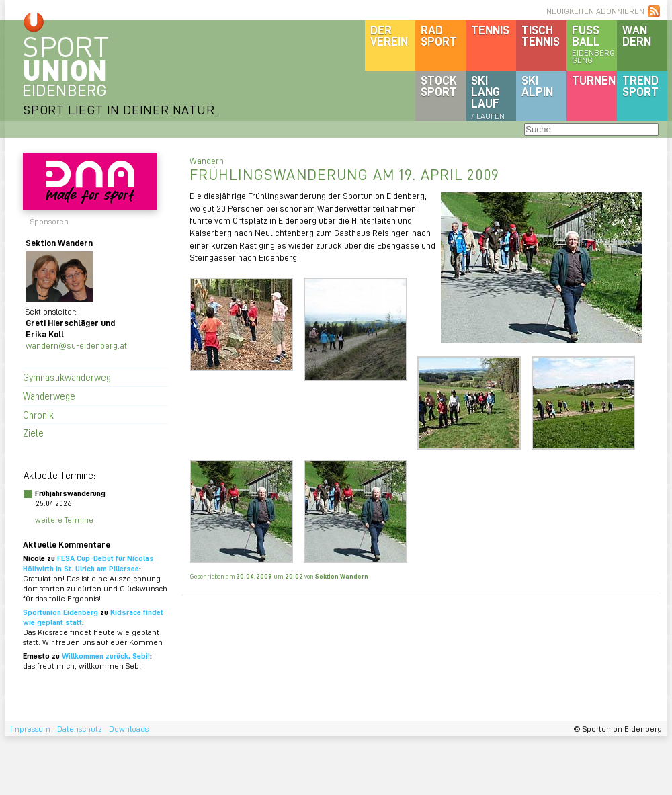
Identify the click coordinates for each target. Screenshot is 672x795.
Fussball (594, 44)
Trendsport (640, 86)
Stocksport (439, 86)
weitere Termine (64, 520)
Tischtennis (541, 35)
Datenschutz (80, 729)
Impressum (30, 729)
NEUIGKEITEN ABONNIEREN (595, 11)
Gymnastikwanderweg (67, 377)
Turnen (594, 80)
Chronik (38, 415)
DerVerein (389, 35)
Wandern (637, 35)
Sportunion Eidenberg (60, 612)
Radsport (439, 35)
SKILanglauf (488, 97)
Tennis (490, 30)
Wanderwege (49, 396)
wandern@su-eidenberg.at (76, 345)
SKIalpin (537, 86)
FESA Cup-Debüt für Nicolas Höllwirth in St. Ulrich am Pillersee (88, 563)
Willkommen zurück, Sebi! (106, 656)
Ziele (33, 433)
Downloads (129, 729)
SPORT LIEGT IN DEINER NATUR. (120, 109)
